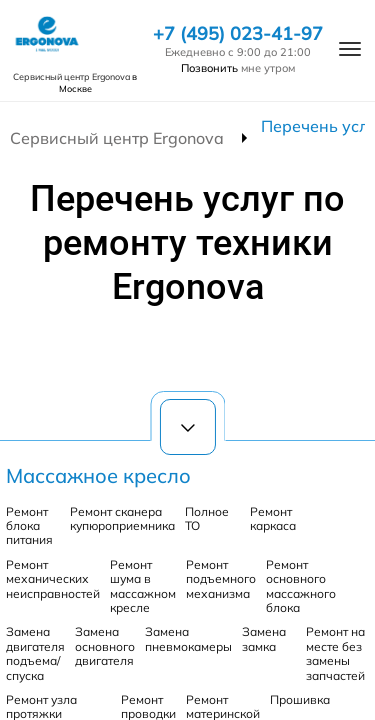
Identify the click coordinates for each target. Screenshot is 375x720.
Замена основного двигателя (105, 646)
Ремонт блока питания (29, 526)
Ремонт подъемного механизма (221, 579)
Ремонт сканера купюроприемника (122, 518)
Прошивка (300, 699)
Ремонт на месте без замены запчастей (335, 653)
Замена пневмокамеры (188, 638)
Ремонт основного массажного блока (301, 586)
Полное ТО (207, 518)
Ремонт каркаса (273, 518)
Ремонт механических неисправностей (53, 579)
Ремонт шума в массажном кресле (143, 586)
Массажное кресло (98, 475)
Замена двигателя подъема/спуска (35, 653)
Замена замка (264, 638)
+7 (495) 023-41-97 (238, 34)
